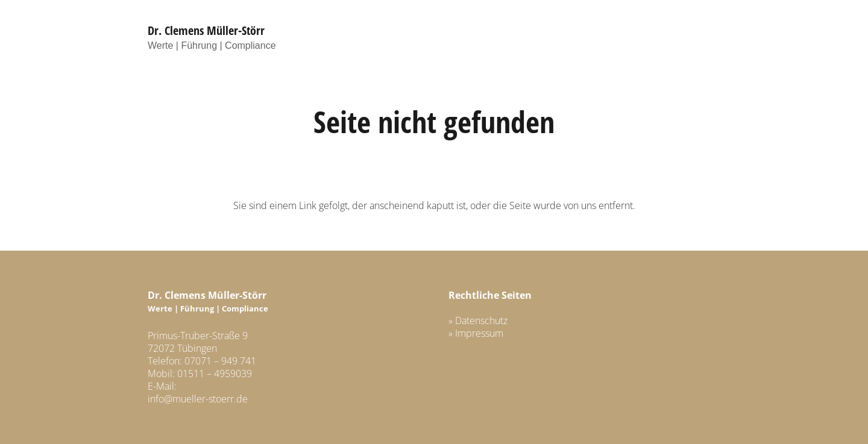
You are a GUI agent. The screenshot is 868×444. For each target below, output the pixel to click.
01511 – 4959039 (215, 374)
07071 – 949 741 (220, 361)
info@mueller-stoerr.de (198, 399)
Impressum (479, 333)
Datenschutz (481, 320)
